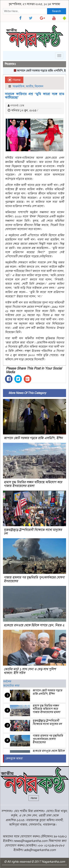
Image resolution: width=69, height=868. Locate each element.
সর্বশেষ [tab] (7, 682)
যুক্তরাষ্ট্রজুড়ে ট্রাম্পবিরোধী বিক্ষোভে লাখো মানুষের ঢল (33, 532)
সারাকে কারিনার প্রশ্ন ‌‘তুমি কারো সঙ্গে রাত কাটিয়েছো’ (34, 96)
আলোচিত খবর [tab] (11, 686)
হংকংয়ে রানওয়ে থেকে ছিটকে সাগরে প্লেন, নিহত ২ (34, 625)
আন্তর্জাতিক (18, 86)
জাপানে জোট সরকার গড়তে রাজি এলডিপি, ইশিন (33, 438)
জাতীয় (30, 86)
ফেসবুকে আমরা (14, 758)
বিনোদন (39, 86)
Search (56, 11)
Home (14, 80)
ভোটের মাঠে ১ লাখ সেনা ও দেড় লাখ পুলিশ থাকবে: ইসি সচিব (30, 671)
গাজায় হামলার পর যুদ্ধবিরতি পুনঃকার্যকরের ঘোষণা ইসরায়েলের (34, 579)
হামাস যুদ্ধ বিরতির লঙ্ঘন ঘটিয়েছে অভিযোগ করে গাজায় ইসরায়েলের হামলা (33, 484)
